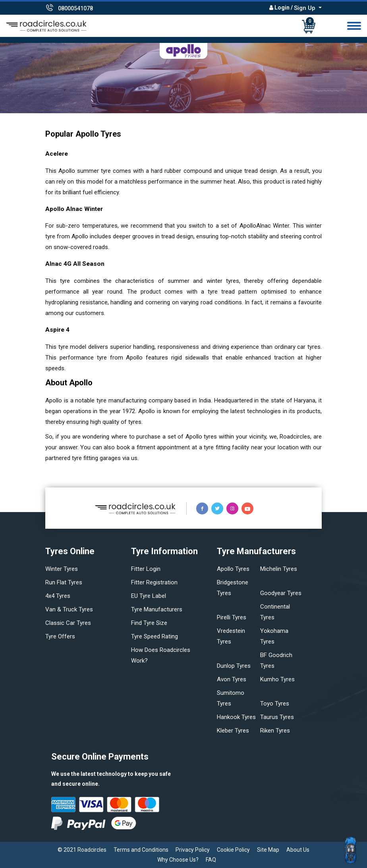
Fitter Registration (154, 582)
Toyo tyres (275, 704)
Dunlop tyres (234, 666)
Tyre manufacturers (157, 609)
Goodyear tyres (281, 593)
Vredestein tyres (231, 636)
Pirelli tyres (232, 617)
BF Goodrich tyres (276, 660)
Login (282, 8)
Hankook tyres (236, 717)
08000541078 (75, 8)
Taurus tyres (277, 717)
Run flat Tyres (64, 582)
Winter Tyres (62, 569)
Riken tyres (275, 731)
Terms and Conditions (141, 850)
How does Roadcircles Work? (161, 655)
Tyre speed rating (155, 636)
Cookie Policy (233, 850)
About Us (298, 850)
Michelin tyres (279, 569)
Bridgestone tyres (233, 588)
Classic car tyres (68, 623)
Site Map (268, 850)
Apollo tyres (233, 569)
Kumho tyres (277, 679)
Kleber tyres (233, 731)
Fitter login (146, 569)
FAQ (211, 860)
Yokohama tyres (274, 636)
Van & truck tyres (69, 609)
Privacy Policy (193, 850)
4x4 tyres (58, 596)
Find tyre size (149, 623)
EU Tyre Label (149, 596)
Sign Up (305, 8)
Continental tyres (275, 612)
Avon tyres (232, 679)
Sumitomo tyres (231, 698)
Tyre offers (60, 636)
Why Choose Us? (178, 860)
